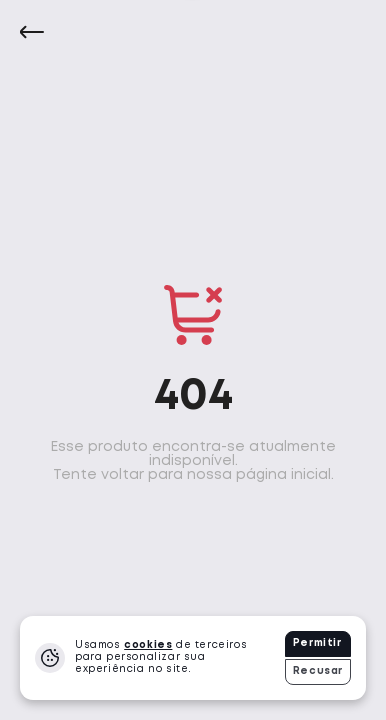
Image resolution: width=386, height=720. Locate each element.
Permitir (317, 643)
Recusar (318, 671)
